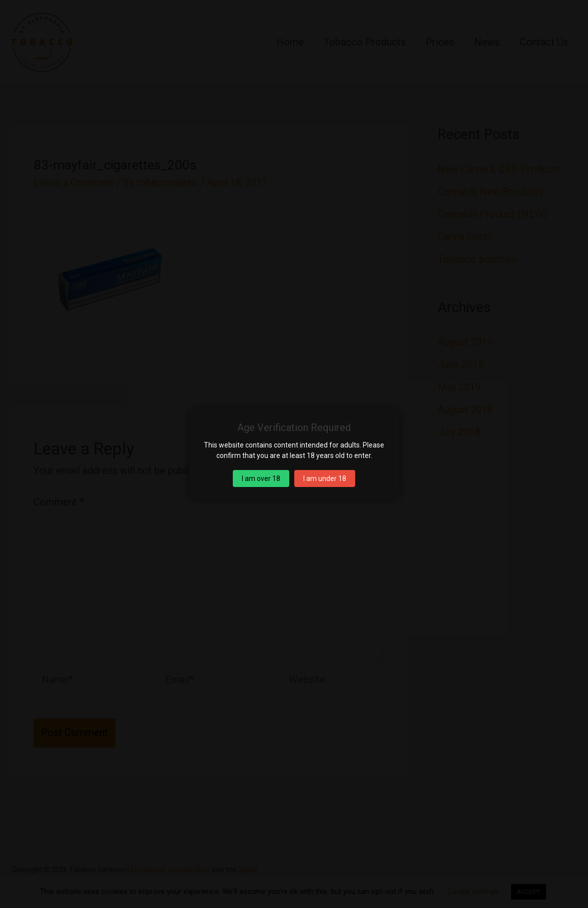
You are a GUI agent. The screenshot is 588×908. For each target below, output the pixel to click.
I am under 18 (325, 478)
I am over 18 (261, 478)
